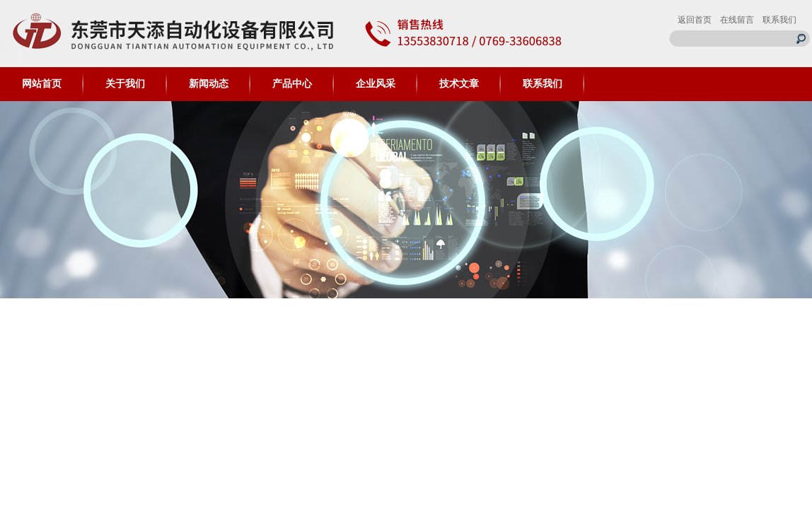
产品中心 (292, 84)
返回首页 (695, 20)
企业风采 (376, 84)
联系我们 (779, 20)
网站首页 (42, 84)
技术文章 (459, 84)
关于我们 (125, 84)
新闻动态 (209, 84)
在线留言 (737, 20)
